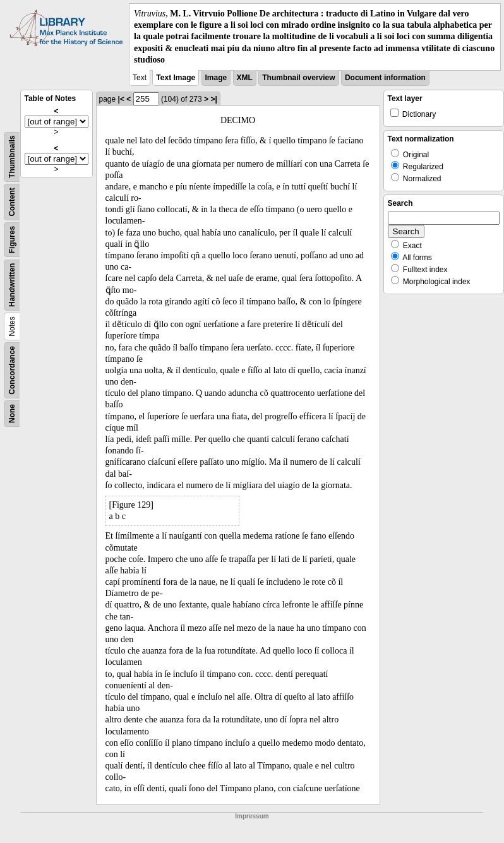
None (12, 414)
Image (216, 78)
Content (12, 202)
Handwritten (12, 285)
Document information (385, 78)
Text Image (176, 78)
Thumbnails (12, 156)
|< (121, 99)
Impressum (252, 816)
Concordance (12, 370)
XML (245, 78)
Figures (12, 240)
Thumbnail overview (298, 78)
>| (213, 99)
